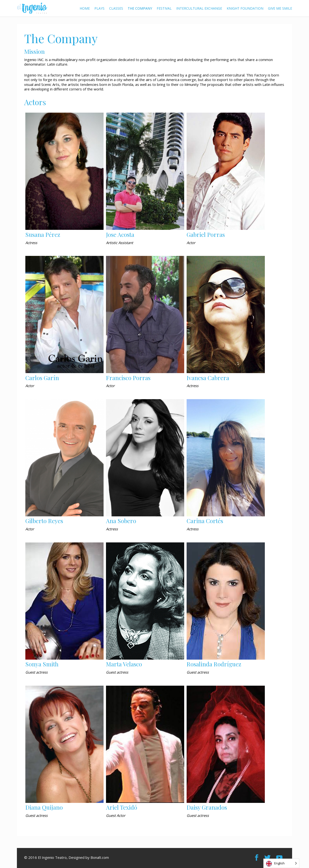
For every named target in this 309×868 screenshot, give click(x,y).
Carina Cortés (205, 521)
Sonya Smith (42, 664)
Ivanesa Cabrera (208, 378)
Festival (164, 8)
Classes (116, 8)
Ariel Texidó (122, 807)
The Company (140, 8)
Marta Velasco (124, 664)
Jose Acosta (120, 234)
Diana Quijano (44, 807)
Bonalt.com (100, 857)
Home (85, 8)
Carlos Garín (42, 378)
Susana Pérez (43, 234)
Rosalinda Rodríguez (214, 664)
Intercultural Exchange (199, 8)
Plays (99, 8)
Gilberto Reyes (44, 521)
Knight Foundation (245, 8)
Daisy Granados (207, 807)
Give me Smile (280, 8)
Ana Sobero (121, 521)
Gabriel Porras (206, 234)
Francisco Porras (128, 378)
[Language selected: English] (281, 863)
